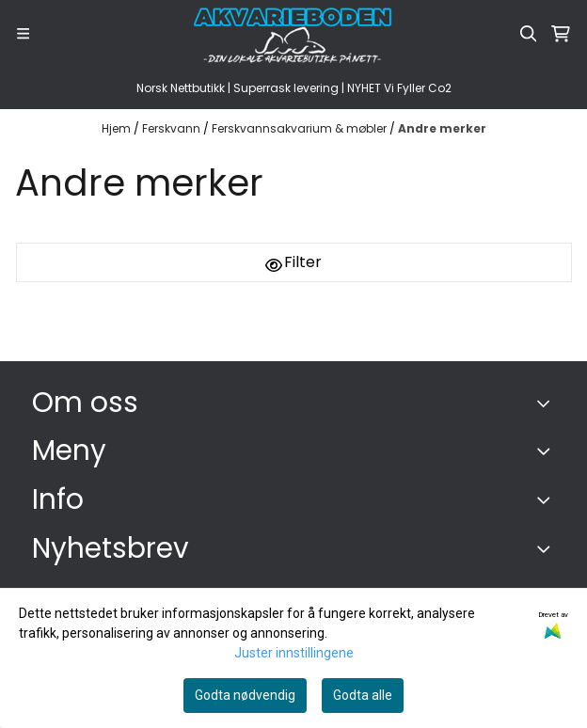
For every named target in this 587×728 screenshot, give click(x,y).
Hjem (118, 128)
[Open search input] (529, 34)
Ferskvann (173, 128)
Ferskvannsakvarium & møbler (301, 128)
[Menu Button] (23, 33)
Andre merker (442, 128)
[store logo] (293, 34)
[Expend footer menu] (547, 451)
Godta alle (363, 695)
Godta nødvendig (245, 695)
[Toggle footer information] (548, 403)
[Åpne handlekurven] (561, 34)
